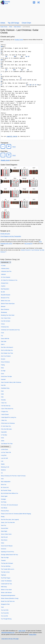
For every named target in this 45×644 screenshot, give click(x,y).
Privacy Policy (33, 634)
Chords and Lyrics (5, 234)
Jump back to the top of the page (10, 639)
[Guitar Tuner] (34, 2)
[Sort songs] (6, 262)
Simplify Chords (19, 40)
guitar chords (22, 631)
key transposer (29, 243)
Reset (14, 147)
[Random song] (39, 2)
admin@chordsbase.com (8, 633)
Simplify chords (5, 160)
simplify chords (12, 136)
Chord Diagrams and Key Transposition (11, 236)
